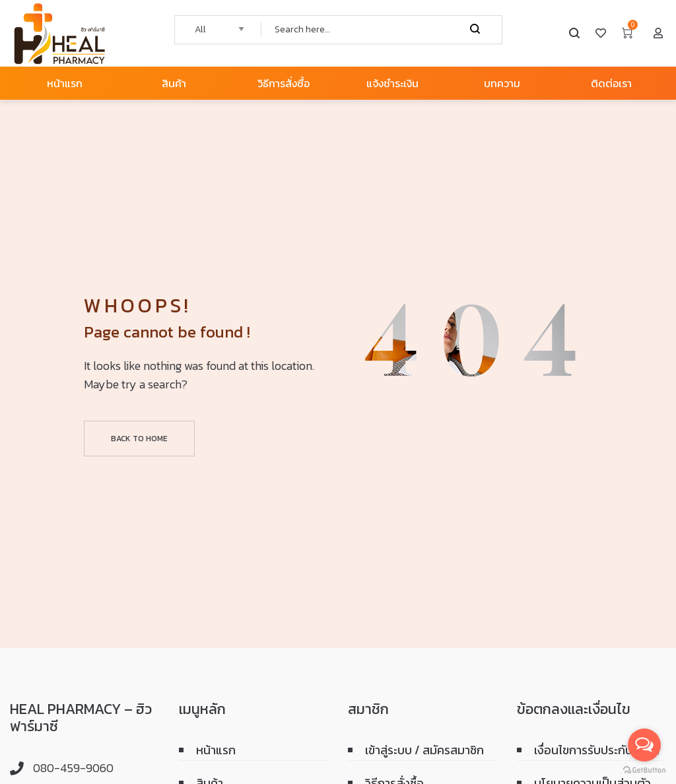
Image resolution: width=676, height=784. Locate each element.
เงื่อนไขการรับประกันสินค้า (597, 750)
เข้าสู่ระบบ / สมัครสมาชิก (424, 750)
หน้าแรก (216, 750)
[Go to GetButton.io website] (644, 770)
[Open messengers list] (644, 745)
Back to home (139, 439)
